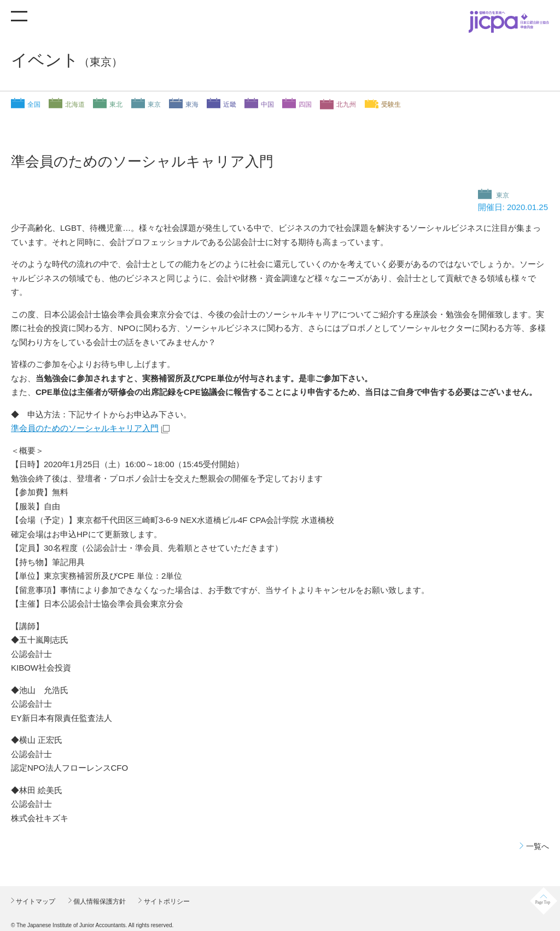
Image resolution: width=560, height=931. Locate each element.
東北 (116, 104)
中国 (267, 104)
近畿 (230, 104)
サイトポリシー (165, 901)
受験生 (391, 104)
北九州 (346, 104)
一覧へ (538, 846)
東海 (192, 104)
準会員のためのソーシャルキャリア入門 (85, 428)
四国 (305, 104)
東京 (154, 104)
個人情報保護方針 (99, 901)
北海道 (75, 104)
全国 (34, 104)
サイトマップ (35, 901)
